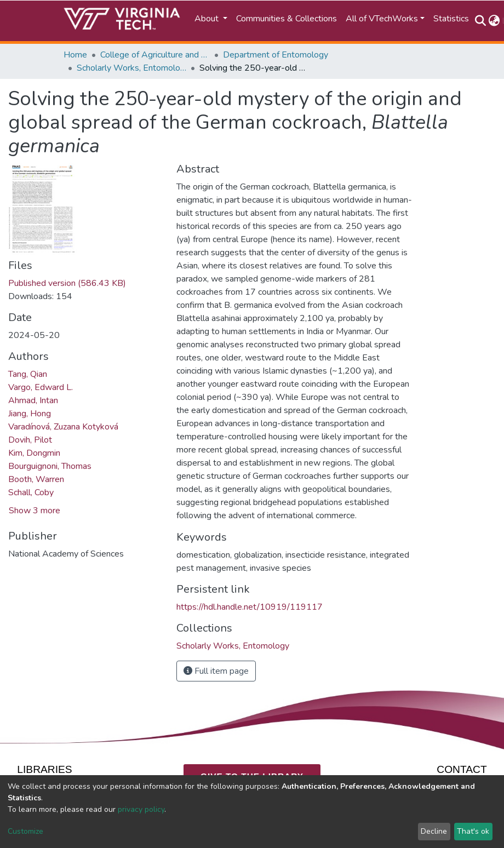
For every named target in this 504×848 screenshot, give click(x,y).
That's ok (473, 831)
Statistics (451, 19)
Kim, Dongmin (34, 453)
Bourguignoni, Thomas (50, 466)
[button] (494, 21)
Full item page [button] (216, 671)
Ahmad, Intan (33, 400)
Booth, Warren (36, 479)
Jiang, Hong (30, 414)
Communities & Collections (287, 19)
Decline (434, 831)
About (208, 19)
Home (75, 55)
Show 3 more (35, 511)
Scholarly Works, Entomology (131, 68)
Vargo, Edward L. (41, 387)
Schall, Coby (31, 492)
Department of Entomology (276, 55)
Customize (25, 831)
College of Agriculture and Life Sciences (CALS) (155, 55)
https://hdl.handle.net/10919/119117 (250, 607)
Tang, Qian (28, 374)
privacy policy (141, 809)
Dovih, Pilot (30, 440)
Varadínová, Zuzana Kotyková (63, 427)
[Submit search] (480, 21)
